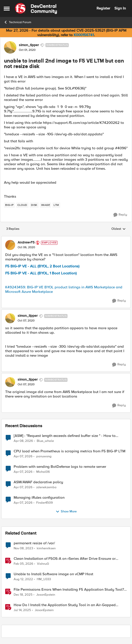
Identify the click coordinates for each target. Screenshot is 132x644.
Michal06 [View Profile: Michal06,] (43, 472)
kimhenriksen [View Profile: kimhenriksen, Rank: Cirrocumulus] (46, 548)
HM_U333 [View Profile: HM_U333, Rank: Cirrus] (44, 579)
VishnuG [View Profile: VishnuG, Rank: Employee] (43, 564)
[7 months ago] (23, 595)
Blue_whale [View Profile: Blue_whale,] (45, 441)
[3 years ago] (23, 579)
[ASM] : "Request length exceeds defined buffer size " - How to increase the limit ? (65, 436)
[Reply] (120, 215)
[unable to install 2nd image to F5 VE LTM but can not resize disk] (26, 247)
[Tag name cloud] (22, 205)
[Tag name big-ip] (9, 205)
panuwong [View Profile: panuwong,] (44, 456)
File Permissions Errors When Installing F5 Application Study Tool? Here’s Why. (69, 590)
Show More (66, 512)
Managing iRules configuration (39, 498)
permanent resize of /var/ (34, 543)
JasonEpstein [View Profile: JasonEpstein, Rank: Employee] (46, 595)
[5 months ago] (23, 564)
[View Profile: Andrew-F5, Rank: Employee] (10, 245)
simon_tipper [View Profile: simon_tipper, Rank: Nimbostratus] (29, 45)
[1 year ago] (22, 610)
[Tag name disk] (34, 205)
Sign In (120, 8)
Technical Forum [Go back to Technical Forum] (17, 22)
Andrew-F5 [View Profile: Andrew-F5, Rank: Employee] (26, 242)
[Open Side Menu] (7, 8)
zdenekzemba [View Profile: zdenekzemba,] (46, 487)
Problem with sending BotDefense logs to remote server (60, 467)
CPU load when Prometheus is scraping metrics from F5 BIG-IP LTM (69, 451)
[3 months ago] (23, 441)
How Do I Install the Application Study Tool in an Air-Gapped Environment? (65, 605)
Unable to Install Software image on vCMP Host (53, 574)
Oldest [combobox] (119, 229)
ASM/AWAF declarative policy (38, 482)
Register (103, 8)
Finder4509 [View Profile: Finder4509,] (45, 503)
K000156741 (84, 35)
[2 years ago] (23, 548)
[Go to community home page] (36, 8)
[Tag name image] (46, 205)
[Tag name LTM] (56, 205)
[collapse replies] (66, 239)
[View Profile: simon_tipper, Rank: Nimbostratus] (10, 47)
